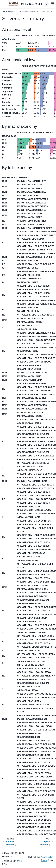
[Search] (47, 4)
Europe (10, 12)
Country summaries (28, 12)
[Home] (4, 12)
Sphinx (18, 861)
